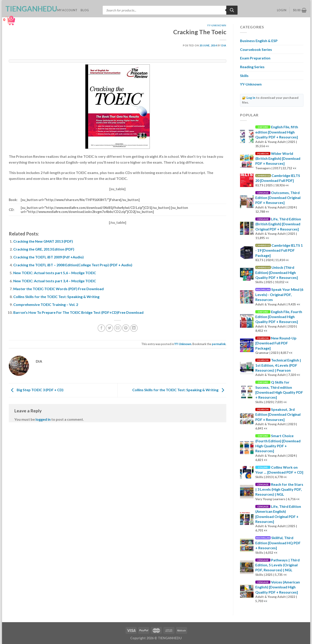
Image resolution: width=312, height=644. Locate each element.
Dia (224, 45)
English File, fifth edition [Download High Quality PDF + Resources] (277, 132)
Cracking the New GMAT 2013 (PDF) (43, 241)
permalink (219, 344)
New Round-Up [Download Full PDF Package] (276, 343)
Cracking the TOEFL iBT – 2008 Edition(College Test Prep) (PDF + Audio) (73, 265)
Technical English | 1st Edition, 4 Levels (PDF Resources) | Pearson (278, 365)
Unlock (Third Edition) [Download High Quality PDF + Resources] (277, 272)
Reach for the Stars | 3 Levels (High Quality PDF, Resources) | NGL (279, 489)
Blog (85, 10)
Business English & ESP (259, 41)
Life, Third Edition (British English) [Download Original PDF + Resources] (278, 224)
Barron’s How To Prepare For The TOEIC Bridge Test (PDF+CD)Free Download (78, 312)
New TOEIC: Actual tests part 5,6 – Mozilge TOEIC (55, 273)
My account (67, 10)
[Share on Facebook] (101, 328)
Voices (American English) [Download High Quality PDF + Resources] (278, 587)
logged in (43, 419)
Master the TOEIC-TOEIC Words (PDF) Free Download (58, 289)
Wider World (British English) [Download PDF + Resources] (278, 158)
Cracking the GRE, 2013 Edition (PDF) (44, 249)
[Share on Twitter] (109, 328)
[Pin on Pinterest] (126, 328)
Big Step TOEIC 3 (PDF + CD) (36, 390)
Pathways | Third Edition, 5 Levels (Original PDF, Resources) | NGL (277, 565)
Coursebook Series (256, 49)
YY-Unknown (217, 25)
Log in (251, 98)
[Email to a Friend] (118, 328)
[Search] (232, 10)
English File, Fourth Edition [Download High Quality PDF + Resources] (279, 317)
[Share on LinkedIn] (134, 328)
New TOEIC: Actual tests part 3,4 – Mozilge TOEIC (55, 281)
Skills (244, 76)
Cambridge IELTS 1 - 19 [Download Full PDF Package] (279, 250)
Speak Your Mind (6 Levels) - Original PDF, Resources (279, 294)
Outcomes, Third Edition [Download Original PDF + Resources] (278, 198)
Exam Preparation (255, 58)
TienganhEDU (28, 9)
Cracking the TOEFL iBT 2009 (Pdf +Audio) (48, 257)
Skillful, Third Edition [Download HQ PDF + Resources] (278, 543)
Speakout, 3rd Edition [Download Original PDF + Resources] (278, 414)
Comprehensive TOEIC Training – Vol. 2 (46, 304)
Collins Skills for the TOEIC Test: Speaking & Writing (56, 297)
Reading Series (252, 67)
